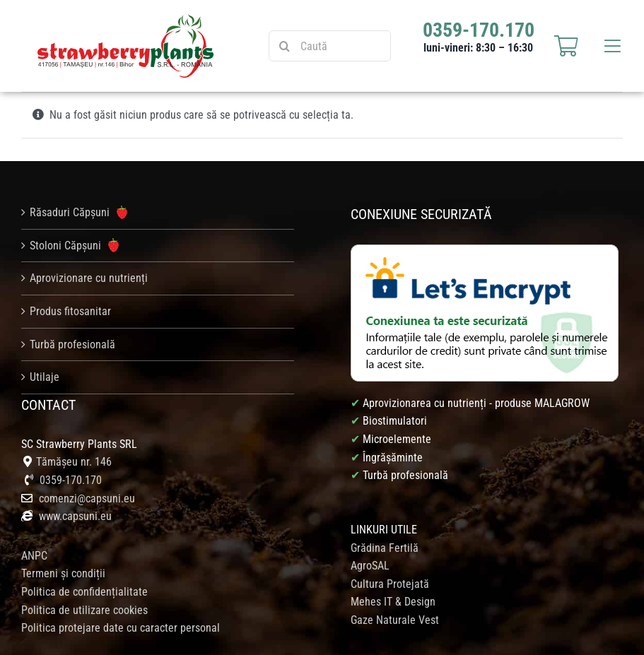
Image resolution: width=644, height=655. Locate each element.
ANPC (34, 556)
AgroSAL (370, 566)
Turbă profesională (72, 344)
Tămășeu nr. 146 (74, 462)
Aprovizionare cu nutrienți (89, 278)
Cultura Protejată (390, 584)
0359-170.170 (71, 480)
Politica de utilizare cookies (84, 610)
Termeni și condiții (63, 573)
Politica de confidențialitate (84, 592)
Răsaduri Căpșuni (78, 213)
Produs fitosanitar (70, 311)
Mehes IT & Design (393, 602)
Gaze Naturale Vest (395, 620)
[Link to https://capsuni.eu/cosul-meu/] (566, 46)
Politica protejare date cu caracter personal (121, 628)
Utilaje (45, 377)
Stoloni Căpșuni (74, 245)
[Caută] (330, 46)
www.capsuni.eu (74, 516)
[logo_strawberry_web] (126, 19)
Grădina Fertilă (385, 548)
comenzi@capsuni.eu (87, 498)
